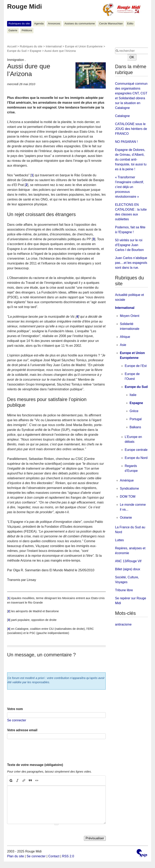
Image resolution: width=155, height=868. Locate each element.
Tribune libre (124, 590)
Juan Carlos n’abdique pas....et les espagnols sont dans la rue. (131, 263)
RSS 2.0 (68, 856)
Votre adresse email (22, 730)
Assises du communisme (80, 24)
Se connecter (17, 720)
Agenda (39, 24)
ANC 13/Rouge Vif (128, 561)
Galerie (13, 30)
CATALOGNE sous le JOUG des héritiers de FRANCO (131, 129)
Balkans (135, 427)
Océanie (126, 518)
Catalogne (122, 116)
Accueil (12, 46)
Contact (54, 856)
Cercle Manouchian (111, 24)
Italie (133, 395)
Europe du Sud (17, 51)
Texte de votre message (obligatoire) (35, 765)
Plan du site (16, 856)
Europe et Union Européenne (84, 46)
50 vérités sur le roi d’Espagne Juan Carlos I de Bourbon (129, 245)
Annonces (54, 24)
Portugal (136, 419)
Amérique (127, 480)
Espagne (36, 51)
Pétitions (27, 30)
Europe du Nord (136, 458)
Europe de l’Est (136, 366)
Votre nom (15, 709)
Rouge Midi (24, 6)
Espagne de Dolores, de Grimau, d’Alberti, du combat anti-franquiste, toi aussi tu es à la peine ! (131, 159)
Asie (123, 345)
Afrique (125, 337)
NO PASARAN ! (126, 142)
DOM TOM (128, 497)
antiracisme (123, 624)
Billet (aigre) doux (128, 569)
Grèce (134, 411)
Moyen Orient (130, 316)
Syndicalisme (129, 488)
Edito (130, 24)
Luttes (119, 540)
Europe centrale (136, 450)
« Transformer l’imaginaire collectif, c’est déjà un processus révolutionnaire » (129, 187)
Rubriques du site (19, 24)
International (54, 46)
